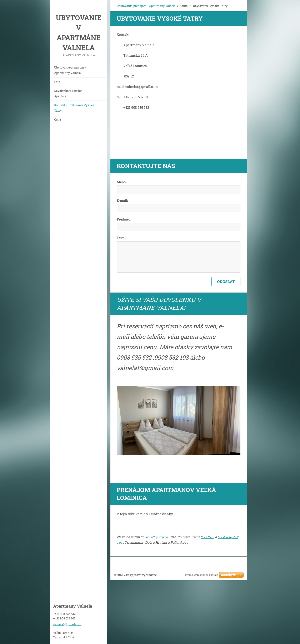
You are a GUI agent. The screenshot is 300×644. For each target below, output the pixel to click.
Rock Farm (207, 537)
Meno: (122, 182)
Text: (121, 238)
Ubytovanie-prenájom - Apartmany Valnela (70, 70)
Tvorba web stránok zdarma (201, 575)
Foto (57, 82)
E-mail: (122, 200)
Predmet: (124, 219)
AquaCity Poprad (157, 537)
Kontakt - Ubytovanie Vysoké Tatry (74, 108)
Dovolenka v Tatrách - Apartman (69, 93)
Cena (58, 119)
